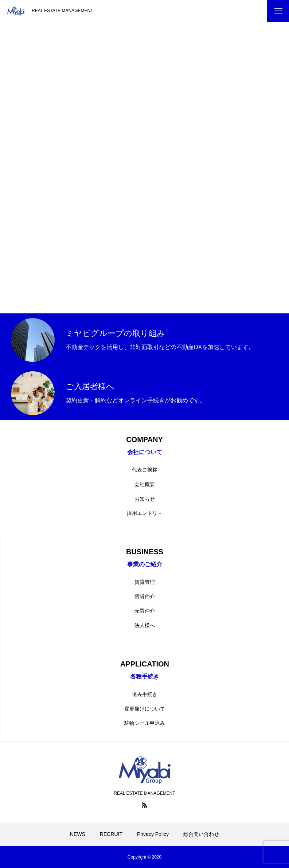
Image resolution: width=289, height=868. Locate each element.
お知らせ (145, 499)
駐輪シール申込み (145, 723)
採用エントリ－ (145, 513)
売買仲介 (145, 611)
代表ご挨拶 (145, 470)
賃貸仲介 (145, 597)
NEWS (78, 834)
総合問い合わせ (201, 834)
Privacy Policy (153, 834)
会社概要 (145, 484)
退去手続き (145, 694)
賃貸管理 (145, 582)
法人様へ (145, 625)
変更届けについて (145, 709)
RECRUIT (111, 834)
